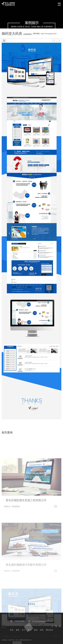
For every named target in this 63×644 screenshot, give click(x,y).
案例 (30, 630)
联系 (42, 630)
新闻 (36, 630)
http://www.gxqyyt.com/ (49, 34)
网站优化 (50, 630)
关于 (24, 630)
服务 (18, 630)
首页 (12, 630)
